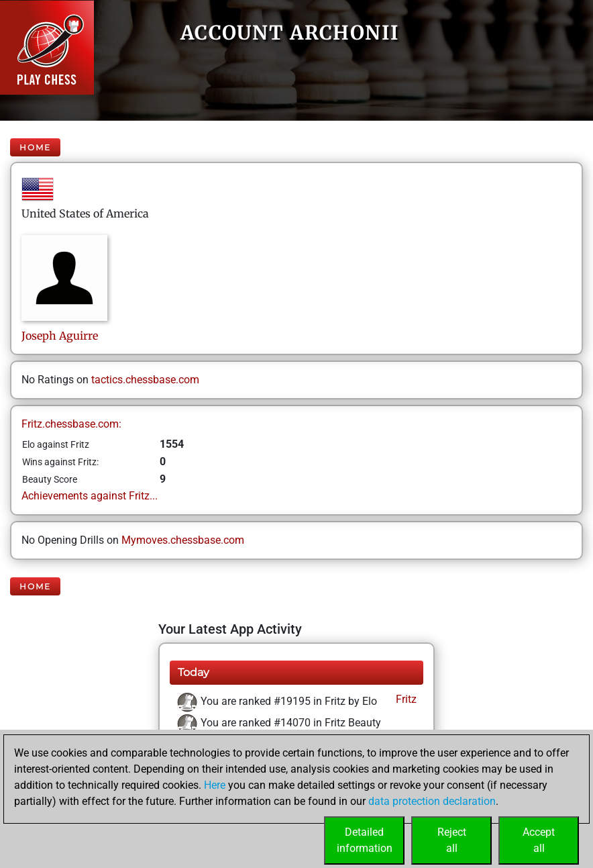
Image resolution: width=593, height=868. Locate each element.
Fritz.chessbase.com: (71, 424)
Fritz (405, 699)
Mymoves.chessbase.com (183, 540)
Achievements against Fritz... (90, 496)
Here (215, 785)
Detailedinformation (365, 840)
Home (35, 147)
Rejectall (452, 840)
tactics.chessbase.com (145, 380)
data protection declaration (432, 801)
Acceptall (539, 840)
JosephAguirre (60, 336)
